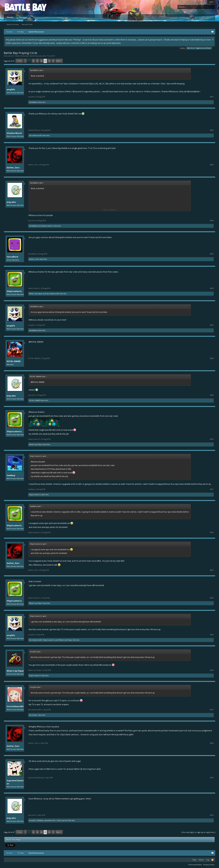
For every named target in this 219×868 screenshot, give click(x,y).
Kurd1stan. (33, 715)
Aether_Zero (13, 168)
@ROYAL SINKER (36, 342)
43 (37, 61)
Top (208, 860)
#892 (212, 532)
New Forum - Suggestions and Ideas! (199, 48)
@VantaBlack (193, 91)
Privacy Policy (209, 865)
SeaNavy (11, 475)
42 (33, 61)
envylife (11, 89)
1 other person (62, 820)
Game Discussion (22, 56)
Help (194, 860)
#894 (212, 598)
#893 (212, 570)
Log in (211, 2)
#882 (212, 130)
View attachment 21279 (41, 469)
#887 (212, 325)
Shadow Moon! (14, 133)
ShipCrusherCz (48, 226)
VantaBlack (33, 102)
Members (23, 17)
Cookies (183, 48)
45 (45, 61)
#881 (212, 97)
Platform (16, 7)
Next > (59, 61)
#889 (212, 395)
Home (201, 860)
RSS (212, 860)
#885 (212, 254)
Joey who (42, 56)
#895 (212, 635)
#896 (212, 670)
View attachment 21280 (61, 469)
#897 (212, 710)
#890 (212, 439)
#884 (212, 221)
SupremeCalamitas (15, 782)
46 (49, 61)
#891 (212, 489)
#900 (212, 815)
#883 (212, 165)
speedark (48, 820)
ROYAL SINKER (14, 361)
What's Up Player (36, 294)
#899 (212, 778)
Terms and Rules (195, 865)
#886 (212, 288)
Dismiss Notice (213, 40)
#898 (212, 743)
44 (41, 61)
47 (53, 61)
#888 (212, 358)
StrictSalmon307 (36, 135)
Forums (10, 17)
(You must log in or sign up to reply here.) (198, 832)
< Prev (19, 61)
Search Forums (13, 24)
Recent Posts (27, 24)
